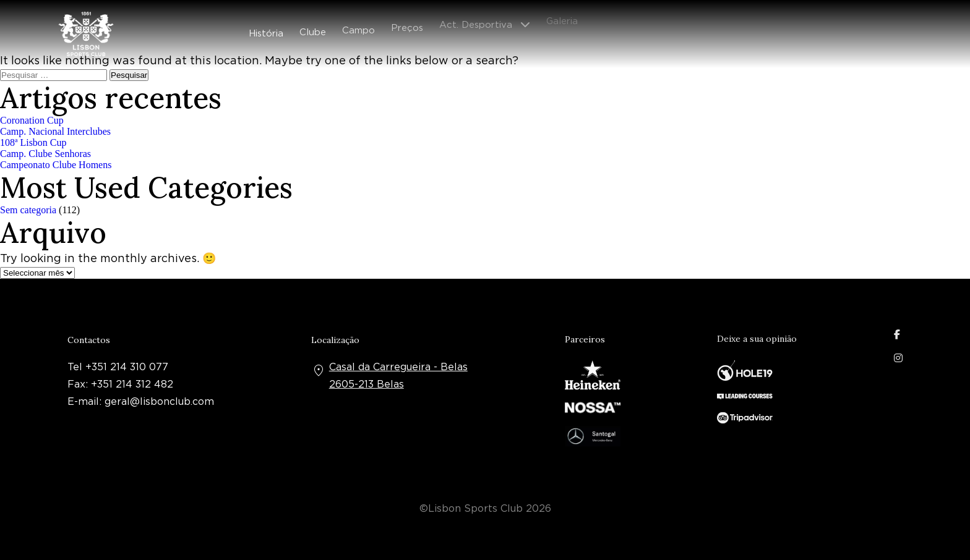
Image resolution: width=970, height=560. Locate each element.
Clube (313, 30)
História (266, 32)
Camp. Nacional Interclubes (55, 131)
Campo (358, 27)
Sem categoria (28, 210)
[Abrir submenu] (529, 20)
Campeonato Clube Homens (56, 165)
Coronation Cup (32, 120)
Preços (407, 24)
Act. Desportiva (476, 20)
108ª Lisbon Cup (33, 142)
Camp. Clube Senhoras (45, 154)
